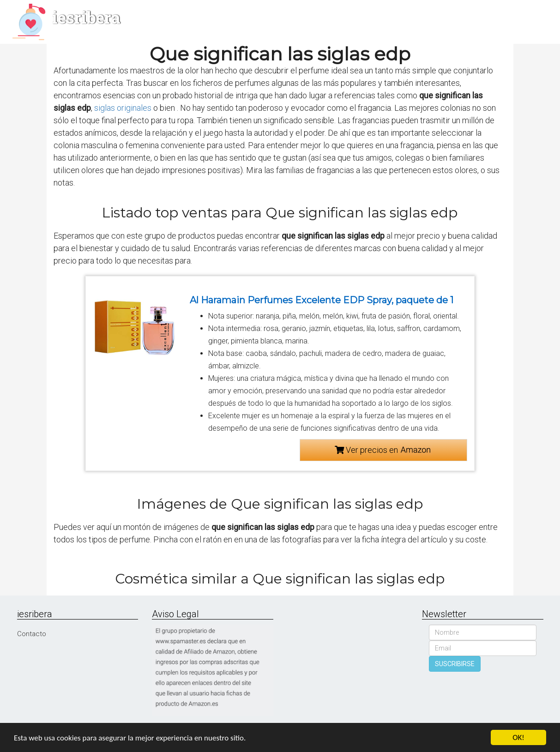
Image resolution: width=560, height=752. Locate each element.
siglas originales (123, 108)
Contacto (32, 634)
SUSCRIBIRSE (455, 664)
